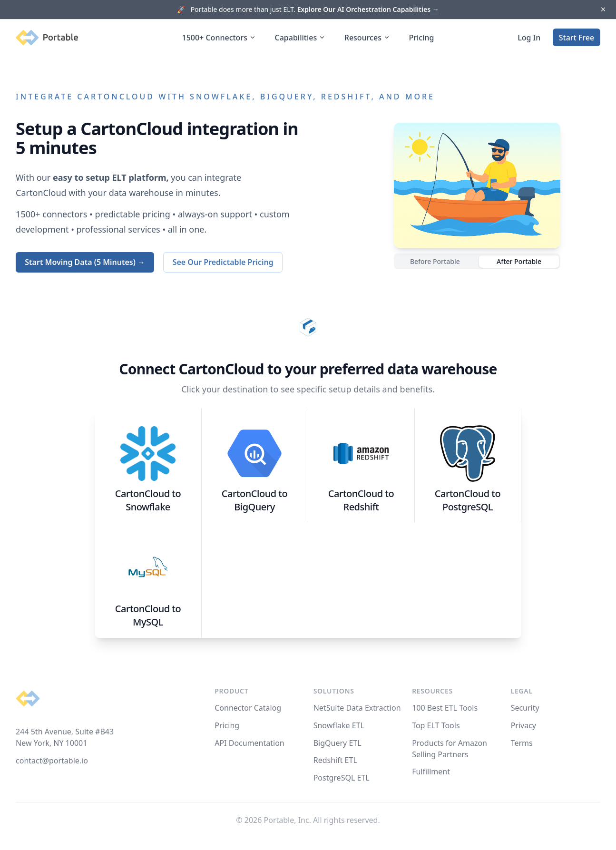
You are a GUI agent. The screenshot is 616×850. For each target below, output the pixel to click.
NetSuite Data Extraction (357, 708)
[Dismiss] (603, 10)
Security (525, 708)
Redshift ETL (335, 760)
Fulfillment (431, 772)
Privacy (523, 725)
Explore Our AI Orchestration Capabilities (368, 9)
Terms (522, 743)
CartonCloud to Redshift (361, 500)
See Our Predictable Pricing (223, 262)
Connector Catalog (248, 708)
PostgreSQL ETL (342, 778)
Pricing (422, 38)
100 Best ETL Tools (445, 708)
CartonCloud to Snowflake (148, 500)
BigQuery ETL (337, 743)
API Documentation (249, 743)
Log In (529, 38)
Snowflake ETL (339, 725)
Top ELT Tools (436, 725)
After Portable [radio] (519, 261)
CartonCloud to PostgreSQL (468, 500)
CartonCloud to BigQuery (254, 500)
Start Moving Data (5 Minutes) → (85, 262)
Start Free (577, 38)
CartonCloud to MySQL (148, 615)
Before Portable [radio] (435, 261)
